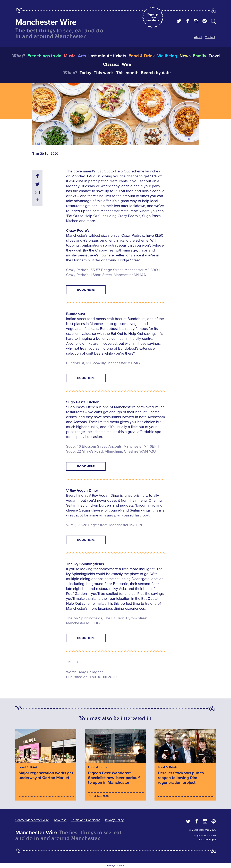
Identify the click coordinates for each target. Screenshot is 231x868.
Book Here (86, 290)
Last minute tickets (107, 56)
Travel (215, 56)
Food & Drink (142, 56)
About (198, 37)
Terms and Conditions (86, 820)
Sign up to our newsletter (153, 17)
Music (70, 56)
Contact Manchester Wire (32, 820)
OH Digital (210, 840)
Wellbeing (167, 56)
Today (85, 73)
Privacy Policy (114, 820)
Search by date (156, 73)
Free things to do (44, 56)
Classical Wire (117, 64)
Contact (210, 37)
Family (200, 56)
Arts (82, 56)
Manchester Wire (46, 22)
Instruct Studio (208, 836)
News (185, 56)
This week (104, 73)
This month (127, 73)
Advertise (60, 820)
